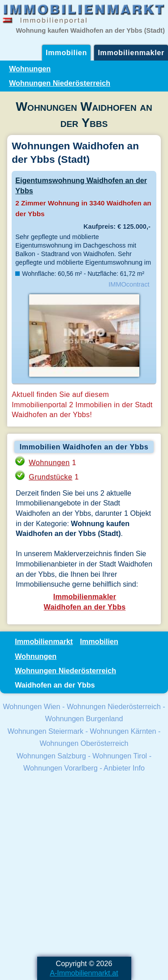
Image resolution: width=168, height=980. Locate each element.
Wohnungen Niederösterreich (60, 83)
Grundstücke (50, 477)
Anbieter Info (124, 768)
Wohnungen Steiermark (45, 731)
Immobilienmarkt (44, 641)
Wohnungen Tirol (120, 756)
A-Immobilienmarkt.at (84, 973)
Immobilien (66, 52)
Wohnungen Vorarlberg (60, 768)
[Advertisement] (84, 866)
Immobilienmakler (131, 52)
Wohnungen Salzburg (51, 756)
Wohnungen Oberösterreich (84, 743)
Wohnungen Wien (31, 706)
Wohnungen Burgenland (84, 719)
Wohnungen (30, 69)
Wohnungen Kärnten (123, 731)
